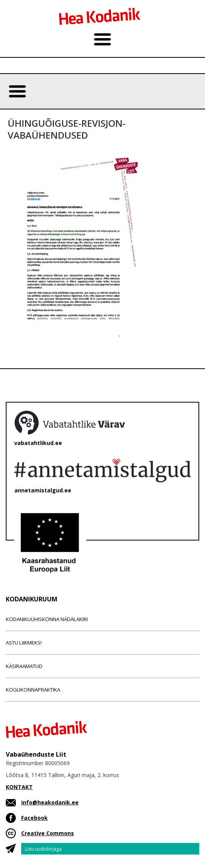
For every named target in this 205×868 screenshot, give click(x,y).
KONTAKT (19, 787)
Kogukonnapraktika (33, 690)
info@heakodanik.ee (50, 802)
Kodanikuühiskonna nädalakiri (47, 619)
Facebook (34, 818)
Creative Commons (48, 833)
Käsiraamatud (24, 666)
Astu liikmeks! (24, 643)
